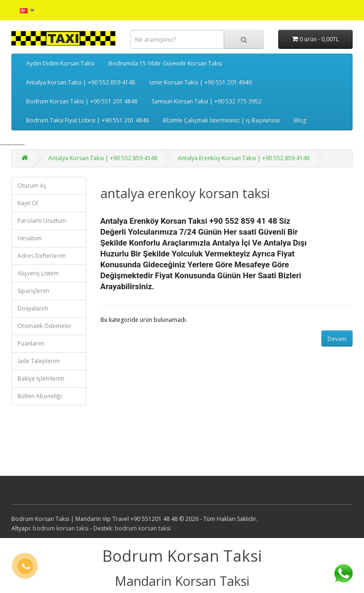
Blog (300, 120)
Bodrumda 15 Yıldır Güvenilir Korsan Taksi (165, 63)
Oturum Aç (32, 186)
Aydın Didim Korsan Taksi (60, 63)
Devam (337, 339)
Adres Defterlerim (42, 256)
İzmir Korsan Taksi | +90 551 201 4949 (200, 82)
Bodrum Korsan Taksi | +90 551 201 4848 (82, 101)
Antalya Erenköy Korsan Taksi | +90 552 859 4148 (244, 158)
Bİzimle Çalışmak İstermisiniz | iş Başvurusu (221, 120)
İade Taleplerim (39, 361)
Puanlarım (31, 343)
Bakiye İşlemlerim (41, 379)
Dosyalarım (33, 308)
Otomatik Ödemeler (45, 326)
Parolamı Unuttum (42, 221)
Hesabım (30, 238)
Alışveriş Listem (38, 273)
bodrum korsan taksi (61, 528)
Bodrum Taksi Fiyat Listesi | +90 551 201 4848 (87, 120)
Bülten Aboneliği (40, 396)
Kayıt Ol (28, 203)
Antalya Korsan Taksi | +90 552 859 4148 (81, 82)
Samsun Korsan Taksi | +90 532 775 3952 (207, 101)
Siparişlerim (33, 291)
